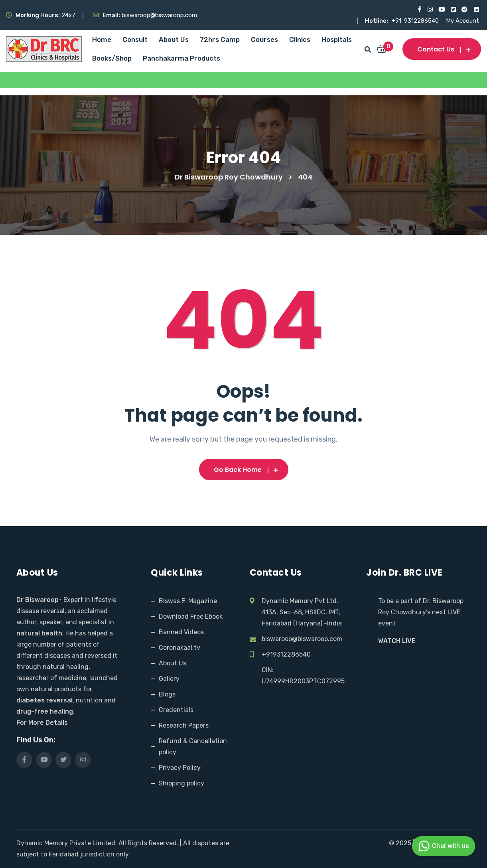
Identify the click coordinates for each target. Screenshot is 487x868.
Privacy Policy (180, 768)
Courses (264, 39)
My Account (462, 21)
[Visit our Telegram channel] (464, 10)
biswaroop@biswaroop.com (302, 639)
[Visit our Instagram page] (430, 10)
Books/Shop (112, 58)
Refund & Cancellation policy (193, 747)
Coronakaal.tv (179, 648)
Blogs (167, 694)
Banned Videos (181, 632)
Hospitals (337, 39)
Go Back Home (244, 470)
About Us (174, 39)
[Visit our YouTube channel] (441, 10)
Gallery (169, 679)
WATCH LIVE (397, 641)
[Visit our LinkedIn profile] (476, 10)
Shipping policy (181, 783)
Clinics (300, 39)
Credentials (176, 710)
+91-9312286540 (416, 21)
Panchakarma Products (181, 58)
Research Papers (184, 725)
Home (102, 39)
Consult (135, 39)
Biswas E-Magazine (188, 601)
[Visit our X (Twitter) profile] (453, 10)
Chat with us (443, 846)
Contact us (442, 49)
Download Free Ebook (191, 616)
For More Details (42, 723)
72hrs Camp (220, 39)
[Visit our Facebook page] (418, 10)
